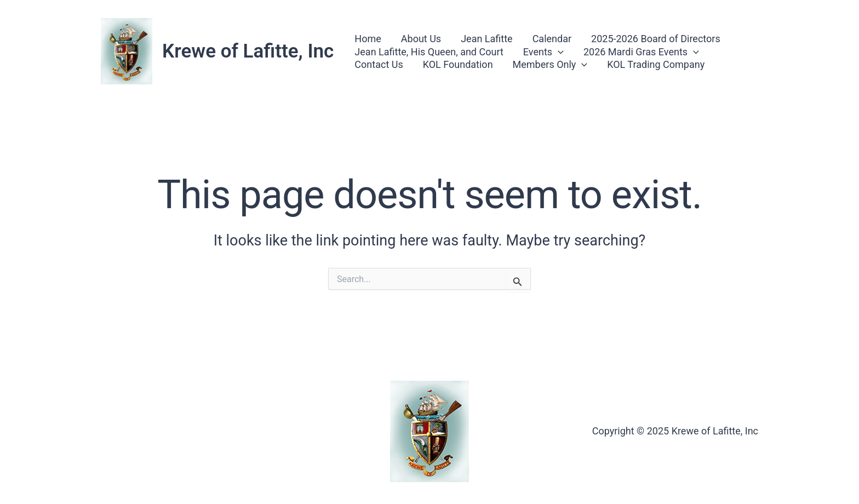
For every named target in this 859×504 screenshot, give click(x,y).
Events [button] (543, 52)
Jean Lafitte (486, 39)
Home (368, 39)
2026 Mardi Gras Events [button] (641, 52)
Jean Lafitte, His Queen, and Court (429, 52)
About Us (421, 39)
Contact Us (379, 64)
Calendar (552, 39)
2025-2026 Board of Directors (656, 39)
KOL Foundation (458, 64)
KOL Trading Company (656, 64)
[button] (558, 52)
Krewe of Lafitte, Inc (248, 51)
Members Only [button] (550, 64)
